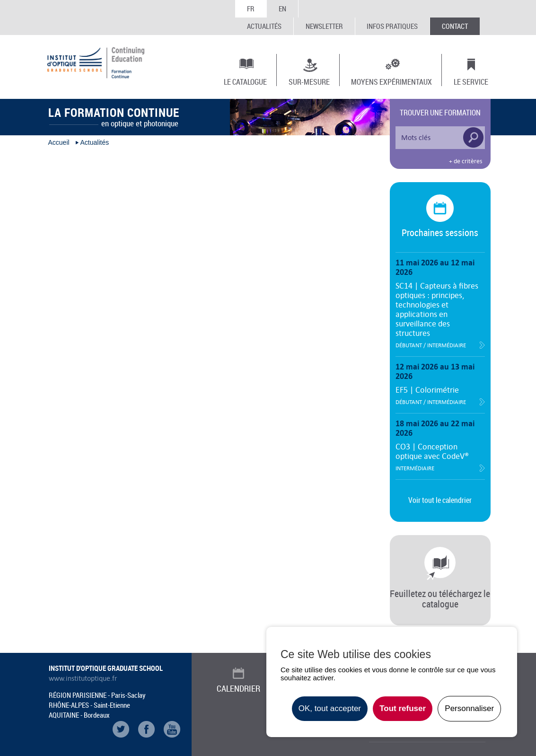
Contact (455, 26)
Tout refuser (403, 708)
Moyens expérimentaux (391, 81)
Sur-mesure (309, 81)
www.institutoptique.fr (83, 678)
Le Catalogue (245, 81)
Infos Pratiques (392, 26)
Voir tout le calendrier (440, 500)
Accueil (59, 142)
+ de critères (466, 161)
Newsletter (324, 26)
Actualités (264, 26)
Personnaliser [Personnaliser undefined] (469, 708)
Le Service (471, 81)
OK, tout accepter (330, 708)
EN (282, 9)
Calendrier (238, 688)
